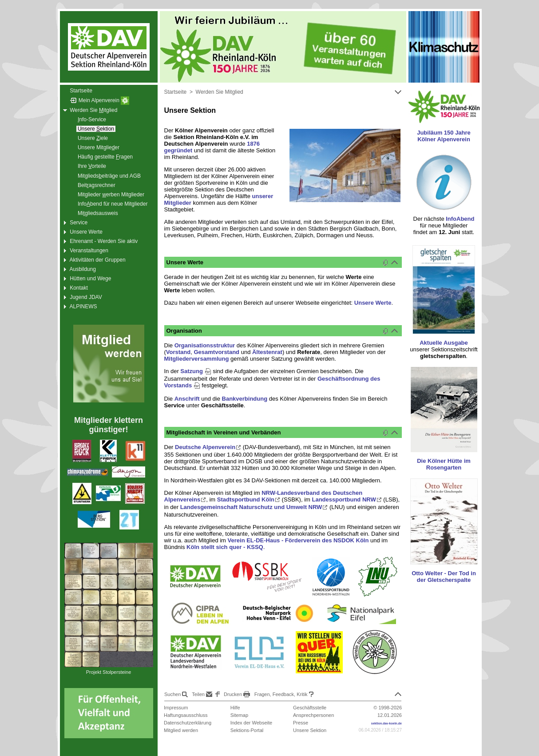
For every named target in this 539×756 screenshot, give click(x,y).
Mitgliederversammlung (197, 359)
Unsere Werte (373, 303)
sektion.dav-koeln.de (386, 723)
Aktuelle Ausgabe (444, 343)
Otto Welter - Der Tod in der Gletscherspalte (444, 577)
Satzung (196, 371)
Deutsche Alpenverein (208, 447)
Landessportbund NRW (347, 499)
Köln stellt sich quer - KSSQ (225, 547)
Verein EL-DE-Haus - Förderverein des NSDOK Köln (298, 540)
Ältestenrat (267, 352)
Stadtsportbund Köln (249, 499)
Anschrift (187, 399)
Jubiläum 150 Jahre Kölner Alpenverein (444, 136)
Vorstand (178, 352)
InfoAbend (460, 219)
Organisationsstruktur (205, 345)
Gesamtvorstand (216, 352)
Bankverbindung (245, 399)
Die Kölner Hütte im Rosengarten (444, 464)
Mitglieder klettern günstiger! (109, 425)
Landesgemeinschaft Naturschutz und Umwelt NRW (254, 507)
